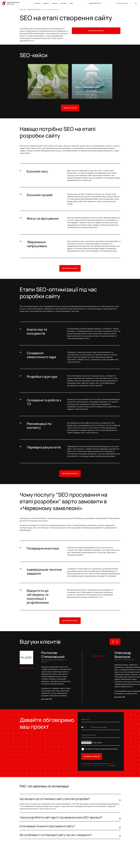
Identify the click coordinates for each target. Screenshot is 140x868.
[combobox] (86, 727)
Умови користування (103, 765)
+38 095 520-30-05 (95, 3)
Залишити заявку (92, 756)
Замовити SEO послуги (34, 9)
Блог (72, 3)
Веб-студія (23, 9)
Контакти (64, 3)
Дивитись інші (70, 108)
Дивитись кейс (26, 668)
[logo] (11, 3)
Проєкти (46, 3)
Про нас (55, 3)
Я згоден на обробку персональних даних (101, 749)
